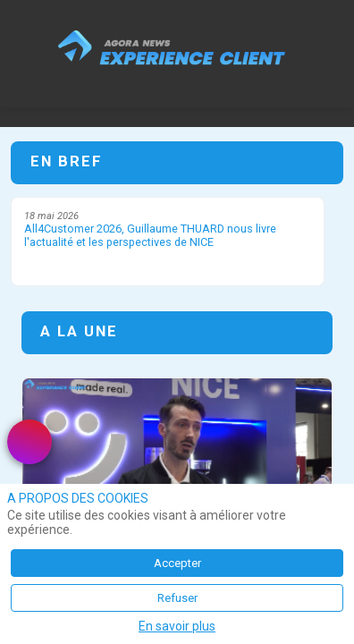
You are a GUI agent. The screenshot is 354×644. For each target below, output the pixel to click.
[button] (27, 27)
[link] (29, 442)
